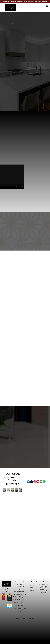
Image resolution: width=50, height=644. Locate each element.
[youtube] (38, 482)
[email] (41, 482)
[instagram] (35, 482)
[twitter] (32, 482)
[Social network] (7, 592)
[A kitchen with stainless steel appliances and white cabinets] (8, 490)
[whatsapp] (44, 482)
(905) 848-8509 (20, 587)
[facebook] (28, 482)
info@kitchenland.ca (20, 592)
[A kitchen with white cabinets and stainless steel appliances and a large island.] (4, 490)
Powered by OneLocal (21, 619)
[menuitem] (32, 585)
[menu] (47, 6)
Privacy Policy (30, 619)
